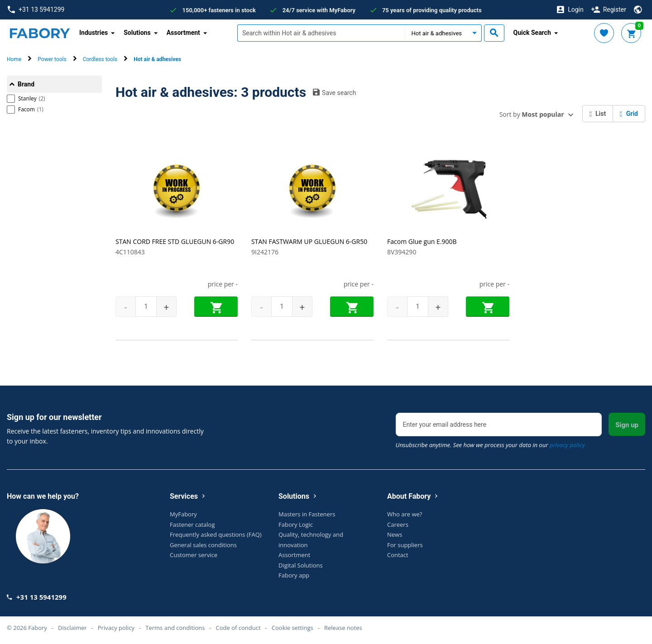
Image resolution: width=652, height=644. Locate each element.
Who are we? (405, 514)
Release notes (343, 628)
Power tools (52, 59)
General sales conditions (203, 545)
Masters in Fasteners (307, 514)
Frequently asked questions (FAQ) (216, 534)
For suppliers (405, 545)
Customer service (194, 555)
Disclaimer (72, 628)
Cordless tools (100, 59)
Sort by (532, 114)
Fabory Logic (296, 525)
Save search (334, 92)
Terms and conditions (175, 628)
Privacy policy (116, 628)
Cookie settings (292, 628)
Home (14, 59)
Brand (26, 84)
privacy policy (567, 445)
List (598, 114)
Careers (398, 525)
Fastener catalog (192, 525)
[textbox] (321, 33)
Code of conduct (238, 628)
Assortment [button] (183, 33)
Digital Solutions (301, 565)
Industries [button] (93, 33)
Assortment (294, 555)
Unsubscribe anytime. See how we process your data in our (490, 445)
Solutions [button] (137, 33)
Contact (398, 555)
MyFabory (183, 514)
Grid (629, 114)
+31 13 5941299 (36, 10)
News (395, 534)
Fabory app (294, 575)
